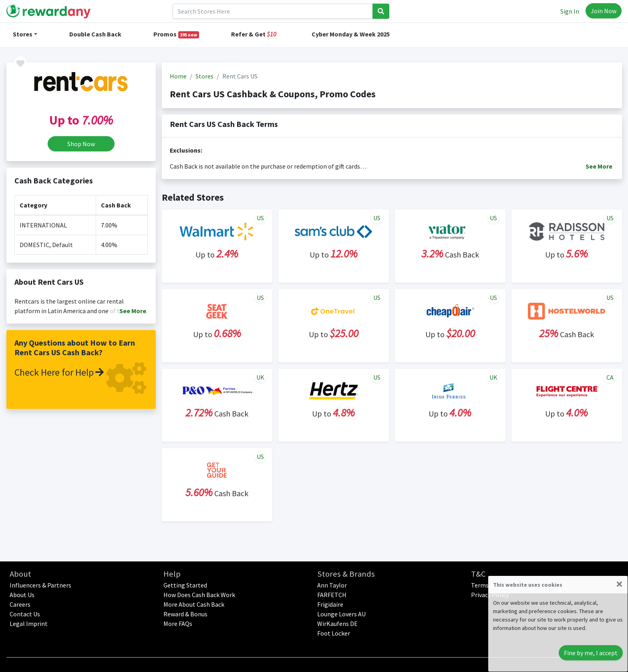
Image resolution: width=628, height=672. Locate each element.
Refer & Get (254, 34)
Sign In (570, 11)
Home (178, 76)
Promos (176, 34)
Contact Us (25, 614)
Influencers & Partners (40, 585)
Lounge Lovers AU (341, 614)
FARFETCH (332, 595)
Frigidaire (330, 604)
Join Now (604, 11)
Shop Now (81, 144)
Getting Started (185, 585)
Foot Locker (334, 633)
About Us (22, 595)
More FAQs (178, 624)
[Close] (619, 584)
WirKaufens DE (337, 624)
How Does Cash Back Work (199, 595)
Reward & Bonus (185, 614)
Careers (20, 604)
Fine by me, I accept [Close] (591, 653)
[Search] (273, 11)
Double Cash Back (95, 34)
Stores (23, 34)
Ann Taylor (332, 585)
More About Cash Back (194, 604)
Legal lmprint (29, 624)
